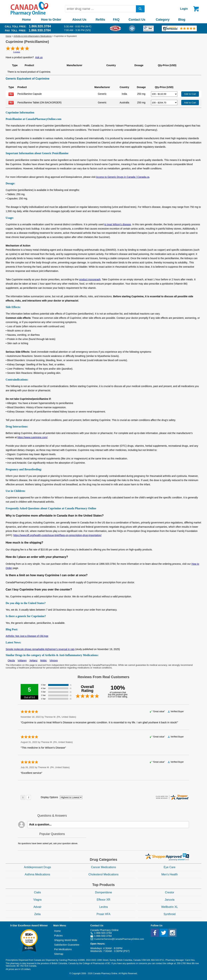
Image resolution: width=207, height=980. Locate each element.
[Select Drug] (164, 94)
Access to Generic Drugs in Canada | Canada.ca (123, 177)
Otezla (11, 661)
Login (184, 9)
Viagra (37, 900)
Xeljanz (34, 661)
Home (26, 20)
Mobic (43, 661)
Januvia (170, 900)
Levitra (103, 907)
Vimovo (54, 661)
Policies (58, 936)
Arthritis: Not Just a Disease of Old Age (27, 636)
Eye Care (170, 867)
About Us (79, 20)
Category (163, 20)
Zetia (38, 914)
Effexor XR (103, 900)
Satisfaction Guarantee (67, 945)
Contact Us (137, 20)
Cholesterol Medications (104, 874)
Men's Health (170, 874)
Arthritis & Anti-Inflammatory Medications (33, 36)
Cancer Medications (103, 867)
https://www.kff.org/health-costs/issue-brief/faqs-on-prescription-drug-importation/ (57, 535)
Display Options (49, 797)
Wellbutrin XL (170, 907)
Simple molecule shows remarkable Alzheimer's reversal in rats (40, 649)
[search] (140, 9)
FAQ (116, 20)
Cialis (37, 892)
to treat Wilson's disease (118, 224)
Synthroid (170, 914)
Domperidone (103, 892)
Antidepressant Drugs (37, 867)
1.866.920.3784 (40, 26)
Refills (100, 20)
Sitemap (59, 954)
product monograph (90, 279)
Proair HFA (103, 914)
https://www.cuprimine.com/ (32, 437)
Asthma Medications (37, 874)
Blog (182, 20)
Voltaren (22, 661)
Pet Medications (63, 949)
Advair (37, 907)
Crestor (169, 892)
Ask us (39, 57)
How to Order (51, 20)
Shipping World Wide (66, 940)
